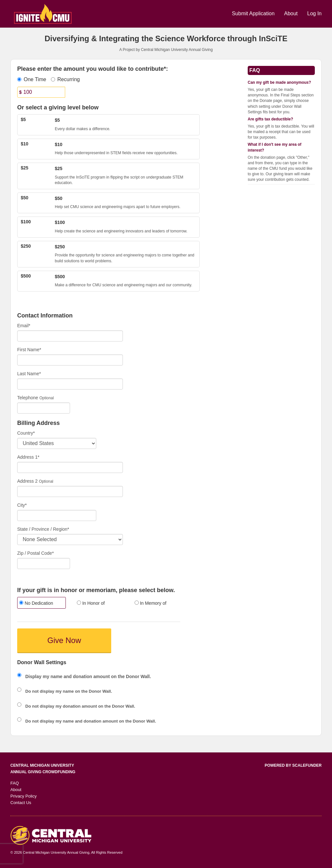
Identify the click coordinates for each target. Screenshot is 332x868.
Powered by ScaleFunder (293, 765)
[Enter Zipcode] (44, 564)
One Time (32, 79)
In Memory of (151, 603)
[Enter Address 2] (70, 491)
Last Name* (29, 374)
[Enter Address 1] (70, 467)
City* (22, 505)
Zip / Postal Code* (36, 553)
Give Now (64, 640)
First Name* (29, 350)
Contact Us (21, 803)
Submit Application (254, 13)
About (291, 13)
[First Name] (70, 360)
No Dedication (36, 603)
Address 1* (28, 457)
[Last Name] (70, 384)
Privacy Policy (24, 796)
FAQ (15, 783)
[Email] (70, 336)
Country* (26, 433)
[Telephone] (44, 408)
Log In (314, 13)
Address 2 (27, 481)
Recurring (65, 79)
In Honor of (91, 603)
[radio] (41, 604)
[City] (57, 515)
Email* (24, 326)
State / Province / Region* (43, 529)
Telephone (28, 398)
